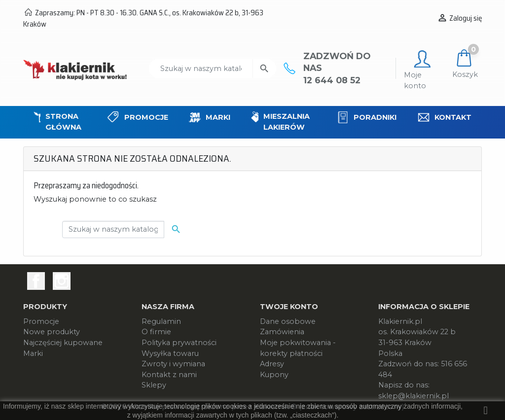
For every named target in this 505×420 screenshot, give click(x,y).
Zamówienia (282, 332)
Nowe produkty (52, 332)
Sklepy (154, 385)
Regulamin (161, 321)
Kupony (274, 375)
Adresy (272, 364)
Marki (33, 353)
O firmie (156, 332)
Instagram (62, 281)
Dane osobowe (288, 321)
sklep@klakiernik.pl (414, 396)
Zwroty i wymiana (173, 364)
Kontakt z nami (169, 375)
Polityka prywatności (179, 343)
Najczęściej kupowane (63, 343)
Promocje (41, 321)
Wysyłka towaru (170, 353)
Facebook (36, 281)
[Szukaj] (201, 69)
